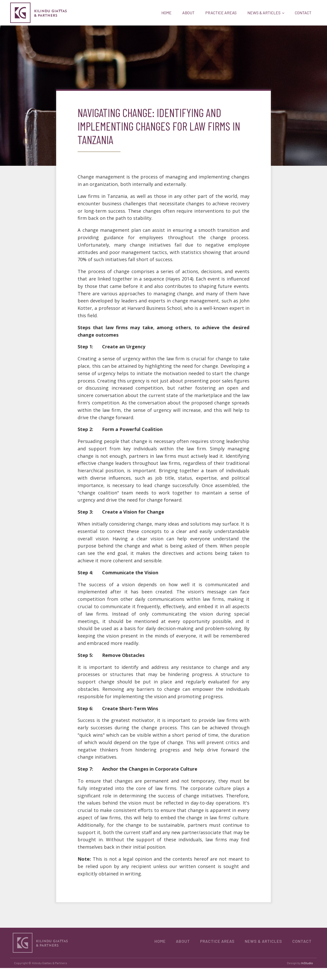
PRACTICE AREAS (221, 13)
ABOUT (188, 13)
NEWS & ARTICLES (264, 13)
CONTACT (303, 13)
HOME (166, 13)
